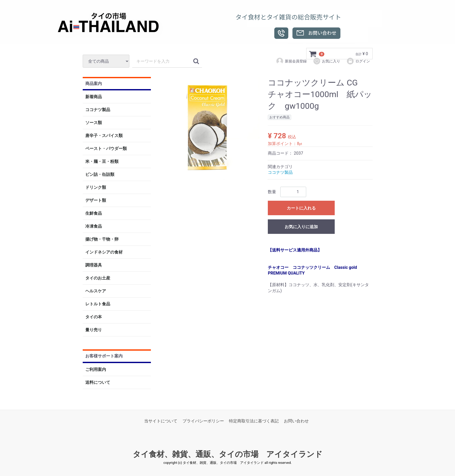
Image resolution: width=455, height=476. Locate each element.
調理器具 (94, 265)
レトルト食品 (98, 304)
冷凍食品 (94, 226)
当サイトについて (161, 421)
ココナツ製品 (98, 110)
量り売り (94, 330)
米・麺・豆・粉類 (102, 162)
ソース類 (94, 123)
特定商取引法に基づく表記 (254, 421)
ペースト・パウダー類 (106, 149)
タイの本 (94, 317)
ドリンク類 (96, 188)
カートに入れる (301, 208)
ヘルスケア (96, 291)
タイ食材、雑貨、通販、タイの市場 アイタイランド (228, 454)
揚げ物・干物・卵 (102, 239)
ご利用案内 (96, 369)
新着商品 (94, 97)
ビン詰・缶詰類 (100, 175)
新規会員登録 (291, 61)
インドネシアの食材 (104, 252)
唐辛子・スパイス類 (104, 136)
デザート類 (96, 201)
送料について (98, 382)
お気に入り (327, 61)
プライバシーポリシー (203, 421)
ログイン (358, 61)
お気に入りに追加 (301, 227)
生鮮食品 (94, 214)
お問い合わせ (296, 421)
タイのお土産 (98, 278)
